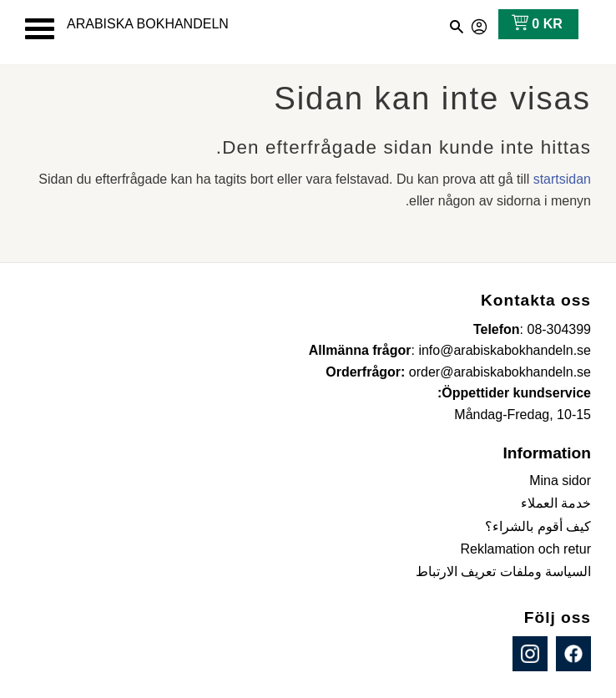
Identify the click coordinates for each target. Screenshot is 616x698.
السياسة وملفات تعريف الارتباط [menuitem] (503, 572)
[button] (40, 29)
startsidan (562, 179)
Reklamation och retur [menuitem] (525, 549)
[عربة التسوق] (534, 24)
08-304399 (559, 329)
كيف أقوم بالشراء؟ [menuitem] (538, 526)
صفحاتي (480, 24)
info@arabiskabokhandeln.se (505, 350)
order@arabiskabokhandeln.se (500, 372)
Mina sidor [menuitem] (560, 481)
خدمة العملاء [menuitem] (556, 503)
